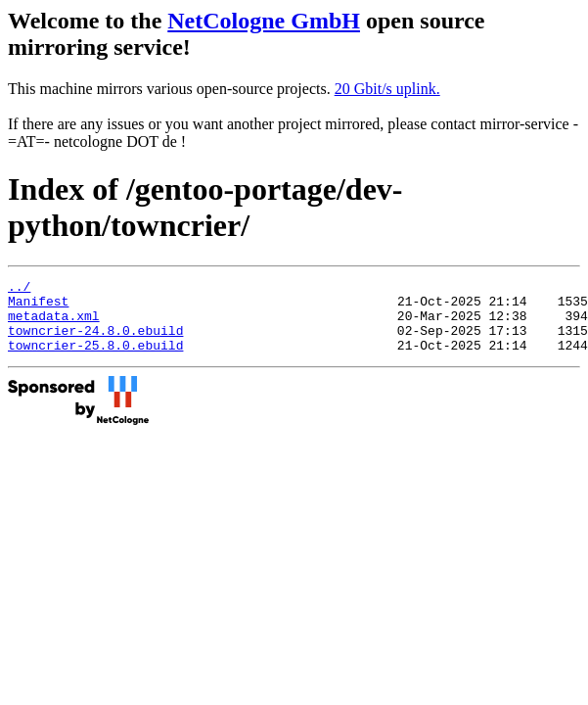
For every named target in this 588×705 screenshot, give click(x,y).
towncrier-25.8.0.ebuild (95, 359)
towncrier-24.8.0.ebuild (95, 342)
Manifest (38, 306)
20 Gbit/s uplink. (387, 89)
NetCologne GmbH (264, 21)
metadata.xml (54, 324)
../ (19, 289)
